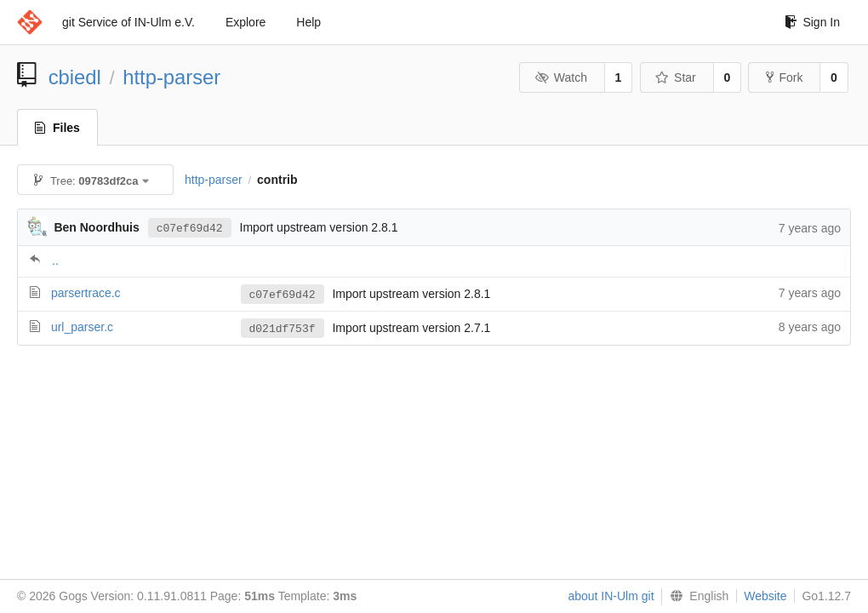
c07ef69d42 (190, 227)
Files (57, 128)
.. (55, 261)
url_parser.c (82, 327)
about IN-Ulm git (611, 596)
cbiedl (75, 77)
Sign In (812, 22)
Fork (784, 77)
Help (308, 22)
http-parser (171, 77)
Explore (246, 22)
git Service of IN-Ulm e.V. (128, 22)
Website (765, 596)
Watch (561, 77)
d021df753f (283, 329)
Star (676, 77)
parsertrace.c (86, 293)
